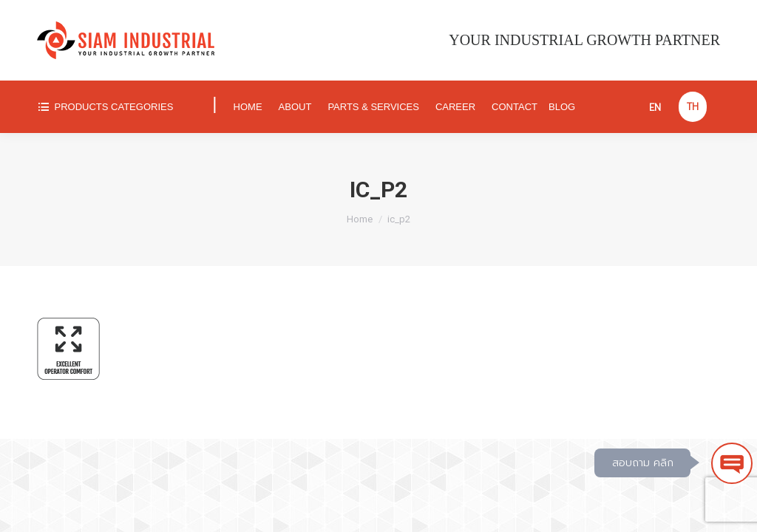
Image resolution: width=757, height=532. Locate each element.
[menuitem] (118, 107)
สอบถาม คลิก (643, 463)
